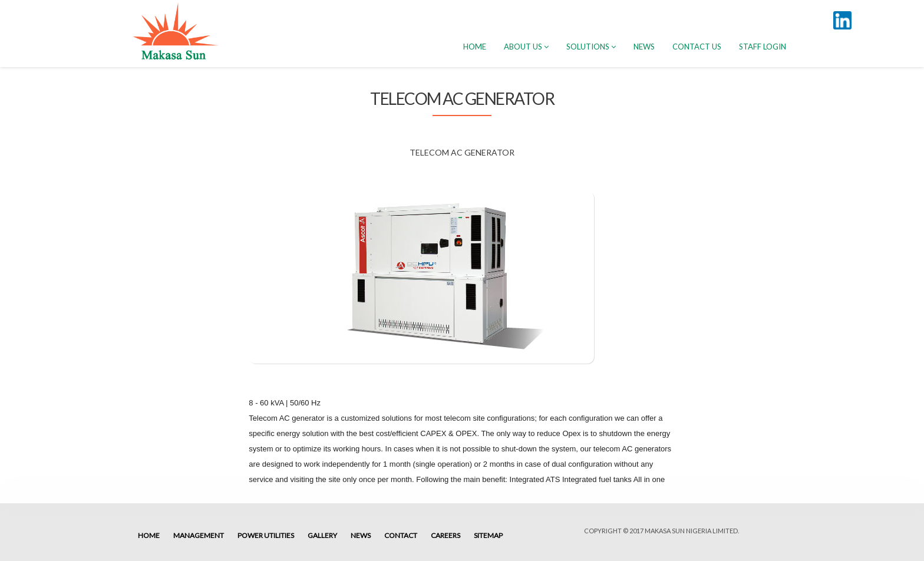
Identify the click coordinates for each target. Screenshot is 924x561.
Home (149, 535)
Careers (445, 535)
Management (199, 535)
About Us (526, 47)
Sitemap (488, 535)
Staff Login (763, 47)
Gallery (322, 535)
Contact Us (697, 47)
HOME (475, 47)
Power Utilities (266, 535)
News (644, 47)
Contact (401, 535)
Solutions (591, 47)
